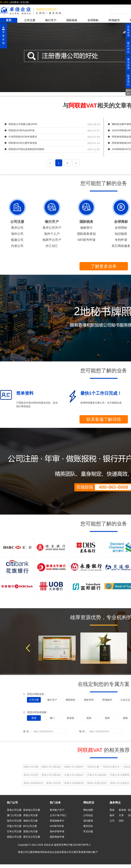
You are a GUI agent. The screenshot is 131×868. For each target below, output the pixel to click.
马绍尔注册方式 (111, 767)
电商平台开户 (52, 240)
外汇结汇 (52, 246)
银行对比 (128, 47)
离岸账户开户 (57, 810)
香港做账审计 (57, 821)
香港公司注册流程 (51, 775)
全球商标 (93, 20)
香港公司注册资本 (120, 783)
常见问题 (25, 2)
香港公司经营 (54, 783)
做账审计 (86, 228)
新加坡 (71, 718)
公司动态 (88, 815)
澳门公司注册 (14, 815)
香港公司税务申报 (33, 783)
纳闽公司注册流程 (51, 767)
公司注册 (30, 20)
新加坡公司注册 (32, 810)
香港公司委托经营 (97, 783)
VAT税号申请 (86, 240)
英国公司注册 (30, 831)
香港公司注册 (14, 810)
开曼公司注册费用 (120, 775)
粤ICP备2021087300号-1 (77, 845)
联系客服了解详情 (104, 419)
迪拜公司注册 (14, 821)
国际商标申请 (57, 837)
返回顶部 (128, 92)
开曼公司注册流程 (97, 775)
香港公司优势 (31, 775)
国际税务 (72, 20)
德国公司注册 (14, 837)
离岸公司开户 (52, 228)
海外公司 (17, 234)
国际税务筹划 (86, 234)
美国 (107, 718)
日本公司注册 (14, 831)
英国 (89, 718)
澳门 (52, 718)
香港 (34, 718)
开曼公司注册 (14, 826)
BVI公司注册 (30, 826)
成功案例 (14, 2)
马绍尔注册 (93, 767)
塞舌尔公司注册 (32, 837)
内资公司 (17, 246)
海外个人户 (52, 234)
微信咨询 (128, 64)
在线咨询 (128, 31)
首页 (9, 20)
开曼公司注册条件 (74, 775)
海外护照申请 (57, 831)
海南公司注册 (30, 821)
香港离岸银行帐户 (88, 852)
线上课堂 (4, 2)
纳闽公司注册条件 (74, 767)
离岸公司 (17, 228)
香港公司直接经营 (74, 783)
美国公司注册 (30, 815)
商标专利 (89, 700)
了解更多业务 (104, 266)
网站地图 (88, 810)
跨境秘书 (114, 20)
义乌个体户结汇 (58, 815)
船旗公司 (17, 240)
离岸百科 (88, 826)
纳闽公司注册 (31, 767)
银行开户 (51, 20)
